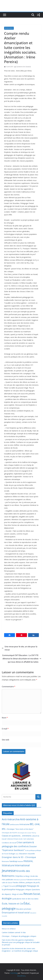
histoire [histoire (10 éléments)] (20, 861)
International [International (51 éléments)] (22, 865)
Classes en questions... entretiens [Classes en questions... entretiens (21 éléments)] (17, 836)
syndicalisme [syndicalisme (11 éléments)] (17, 899)
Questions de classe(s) (23, 67)
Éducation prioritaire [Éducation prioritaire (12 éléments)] (24, 909)
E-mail (5, 729)
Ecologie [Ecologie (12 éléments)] (12, 854)
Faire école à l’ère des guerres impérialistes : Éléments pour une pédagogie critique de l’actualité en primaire (21, 942)
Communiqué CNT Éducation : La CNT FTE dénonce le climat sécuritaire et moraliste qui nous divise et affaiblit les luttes (22, 659)
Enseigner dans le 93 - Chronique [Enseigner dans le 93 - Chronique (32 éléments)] (19, 857)
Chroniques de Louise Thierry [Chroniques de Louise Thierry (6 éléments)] (27, 833)
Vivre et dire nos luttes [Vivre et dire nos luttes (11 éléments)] (30, 899)
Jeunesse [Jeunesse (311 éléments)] (9, 871)
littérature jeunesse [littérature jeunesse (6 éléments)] (20, 880)
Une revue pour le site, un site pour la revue (20, 648)
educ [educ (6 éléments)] (17, 854)
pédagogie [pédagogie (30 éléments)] (21, 886)
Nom (5, 718)
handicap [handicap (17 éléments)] (13, 861)
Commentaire (9, 687)
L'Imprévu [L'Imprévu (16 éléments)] (19, 876)
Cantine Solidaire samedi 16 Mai (14, 932)
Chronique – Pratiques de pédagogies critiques (19, 936)
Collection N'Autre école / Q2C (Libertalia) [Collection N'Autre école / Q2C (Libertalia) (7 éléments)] (20, 839)
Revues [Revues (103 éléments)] (28, 894)
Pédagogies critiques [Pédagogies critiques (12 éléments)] (23, 890)
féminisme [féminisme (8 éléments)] (5, 861)
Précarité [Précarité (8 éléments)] (12, 886)
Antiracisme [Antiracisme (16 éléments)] (24, 824)
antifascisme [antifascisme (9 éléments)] (14, 824)
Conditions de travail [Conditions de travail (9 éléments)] (9, 843)
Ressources (9, 28)
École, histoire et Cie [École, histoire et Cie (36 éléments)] (12, 904)
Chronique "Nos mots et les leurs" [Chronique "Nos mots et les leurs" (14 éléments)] (20, 829)
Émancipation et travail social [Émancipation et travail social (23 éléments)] (16, 913)
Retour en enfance (9, 929)
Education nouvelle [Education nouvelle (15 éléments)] (27, 854)
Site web (6, 740)
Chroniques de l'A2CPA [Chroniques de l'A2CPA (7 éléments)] (9, 833)
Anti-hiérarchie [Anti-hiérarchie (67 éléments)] (11, 819)
